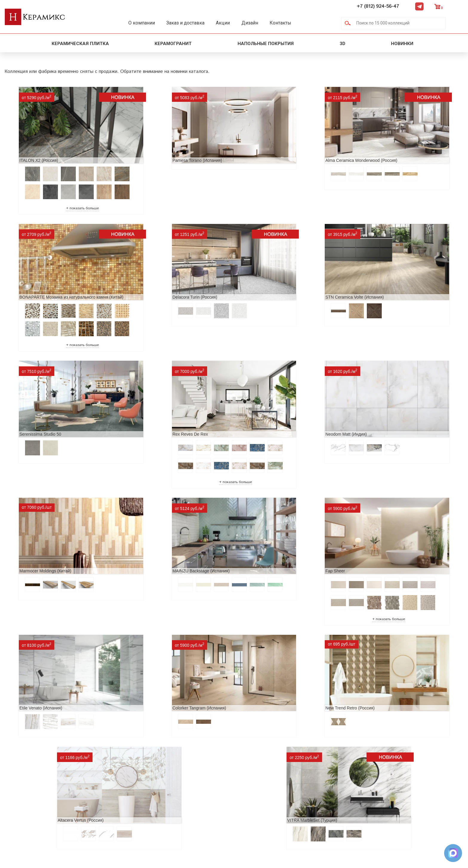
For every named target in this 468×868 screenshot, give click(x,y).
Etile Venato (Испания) (31, 581)
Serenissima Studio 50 (260, 294)
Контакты (296, 23)
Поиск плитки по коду (186, 812)
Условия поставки (97, 803)
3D (342, 44)
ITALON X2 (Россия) (29, 149)
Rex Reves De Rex (371, 294)
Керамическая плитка (80, 44)
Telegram (437, 6)
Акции (232, 23)
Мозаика (171, 793)
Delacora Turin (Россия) (32, 294)
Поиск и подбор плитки (189, 755)
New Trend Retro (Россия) (263, 581)
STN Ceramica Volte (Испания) (153, 294)
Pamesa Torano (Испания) (149, 149)
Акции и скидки (94, 774)
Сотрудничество (95, 784)
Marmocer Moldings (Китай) (150, 437)
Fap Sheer (363, 437)
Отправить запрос (182, 803)
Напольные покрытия (266, 44)
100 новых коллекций (187, 765)
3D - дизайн (175, 774)
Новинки (403, 44)
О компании (145, 23)
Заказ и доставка (192, 23)
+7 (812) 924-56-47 (396, 6)
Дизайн (262, 23)
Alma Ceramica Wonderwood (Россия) (275, 149)
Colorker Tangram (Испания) (151, 581)
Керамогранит (173, 44)
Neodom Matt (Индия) (30, 437)
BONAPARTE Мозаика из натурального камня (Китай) (405, 149)
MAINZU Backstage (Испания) (267, 437)
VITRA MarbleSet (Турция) (206, 683)
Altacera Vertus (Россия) (376, 581)
